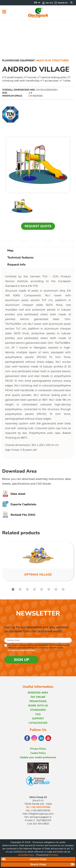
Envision (54, 855)
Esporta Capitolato (19, 504)
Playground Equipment (18, 61)
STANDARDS (38, 710)
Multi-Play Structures (53, 61)
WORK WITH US (38, 706)
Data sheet (14, 494)
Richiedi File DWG (19, 515)
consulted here (26, 855)
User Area (47, 3)
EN (36, 3)
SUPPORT (38, 719)
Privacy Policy (38, 749)
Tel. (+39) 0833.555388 (38, 807)
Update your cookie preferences (38, 757)
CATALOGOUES (38, 723)
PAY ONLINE (38, 697)
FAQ (38, 714)
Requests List (61, 3)
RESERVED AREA (38, 693)
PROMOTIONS (38, 701)
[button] (13, 589)
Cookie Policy (38, 753)
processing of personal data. (22, 650)
